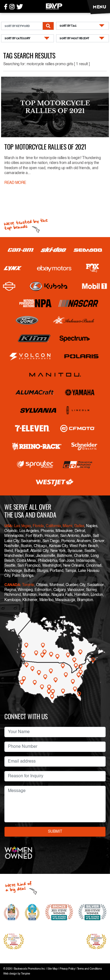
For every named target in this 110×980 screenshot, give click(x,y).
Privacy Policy (67, 969)
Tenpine (26, 974)
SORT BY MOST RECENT (74, 38)
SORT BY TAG (68, 26)
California (53, 526)
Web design (10, 974)
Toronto (28, 585)
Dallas (79, 526)
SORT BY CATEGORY (17, 38)
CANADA (12, 585)
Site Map (52, 969)
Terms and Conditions (89, 969)
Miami (68, 526)
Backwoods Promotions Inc (29, 969)
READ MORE (15, 183)
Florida (38, 526)
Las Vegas (23, 526)
